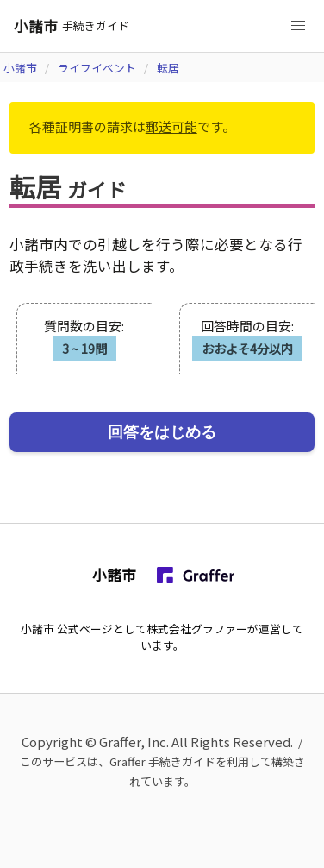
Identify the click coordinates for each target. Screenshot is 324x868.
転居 (168, 68)
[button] (298, 26)
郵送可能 (171, 126)
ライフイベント (97, 68)
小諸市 (20, 68)
